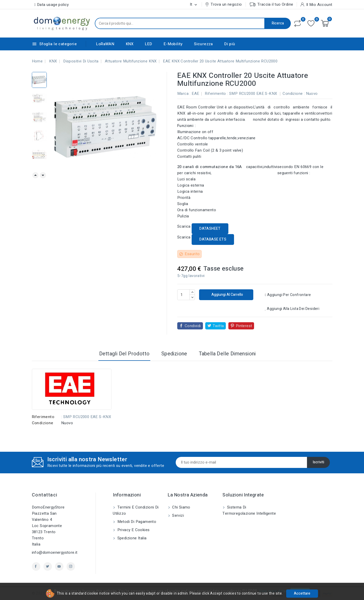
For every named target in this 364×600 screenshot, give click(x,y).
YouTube (59, 566)
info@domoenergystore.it (55, 552)
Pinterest (244, 326)
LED (148, 44)
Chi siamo (181, 507)
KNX (130, 44)
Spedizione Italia (131, 538)
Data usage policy (53, 5)
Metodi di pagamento (136, 522)
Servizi (178, 515)
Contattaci (45, 495)
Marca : (184, 94)
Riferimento (43, 417)
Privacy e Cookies (133, 530)
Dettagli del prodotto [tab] (124, 354)
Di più (230, 44)
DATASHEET (210, 229)
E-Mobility (173, 44)
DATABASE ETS (213, 239)
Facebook (36, 566)
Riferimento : (216, 94)
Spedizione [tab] (174, 354)
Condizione (43, 423)
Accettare (302, 593)
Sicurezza (203, 44)
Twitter (48, 566)
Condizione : (294, 94)
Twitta (218, 326)
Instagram (71, 566)
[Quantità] (183, 295)
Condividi (193, 326)
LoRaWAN (105, 44)
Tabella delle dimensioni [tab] (227, 354)
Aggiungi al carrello (227, 295)
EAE (195, 94)
